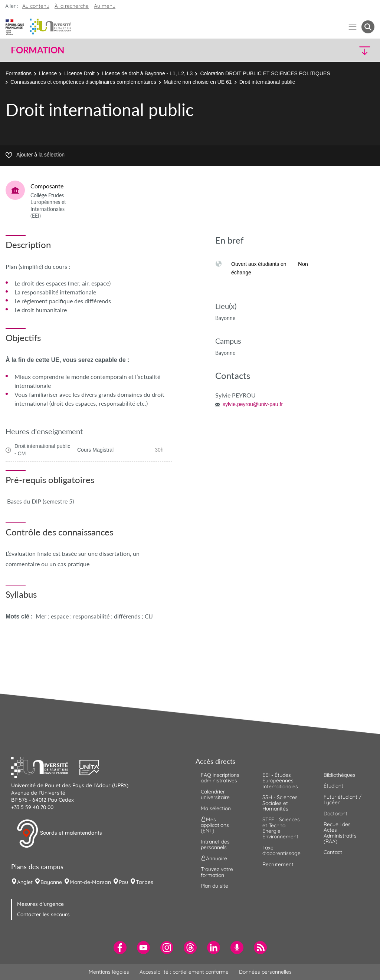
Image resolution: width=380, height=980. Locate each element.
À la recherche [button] (72, 6)
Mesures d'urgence (40, 904)
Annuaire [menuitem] (214, 858)
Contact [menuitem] (333, 852)
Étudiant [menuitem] (333, 786)
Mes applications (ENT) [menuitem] (215, 825)
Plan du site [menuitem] (214, 886)
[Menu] (353, 27)
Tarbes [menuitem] (145, 882)
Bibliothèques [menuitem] (340, 775)
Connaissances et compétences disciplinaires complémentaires (83, 82)
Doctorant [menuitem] (335, 814)
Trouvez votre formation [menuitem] (217, 872)
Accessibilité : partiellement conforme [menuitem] (184, 972)
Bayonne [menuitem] (51, 882)
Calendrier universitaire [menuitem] (215, 794)
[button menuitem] (368, 27)
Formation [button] (37, 50)
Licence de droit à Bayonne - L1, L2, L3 (147, 73)
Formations (19, 73)
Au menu (105, 6)
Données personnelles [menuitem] (265, 972)
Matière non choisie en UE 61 (198, 82)
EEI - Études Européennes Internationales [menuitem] (280, 781)
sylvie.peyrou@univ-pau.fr (253, 404)
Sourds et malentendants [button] (59, 834)
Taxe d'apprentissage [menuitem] (281, 850)
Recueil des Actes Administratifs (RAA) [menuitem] (340, 833)
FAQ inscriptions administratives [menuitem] (220, 778)
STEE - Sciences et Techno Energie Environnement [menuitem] (281, 828)
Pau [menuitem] (123, 882)
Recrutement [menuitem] (278, 864)
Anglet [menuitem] (25, 882)
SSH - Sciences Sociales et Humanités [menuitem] (280, 803)
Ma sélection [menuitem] (216, 808)
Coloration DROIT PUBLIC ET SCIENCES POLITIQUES (265, 73)
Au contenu (36, 6)
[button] (330, 50)
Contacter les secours (43, 914)
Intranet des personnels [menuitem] (215, 844)
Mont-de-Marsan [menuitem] (90, 882)
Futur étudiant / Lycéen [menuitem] (343, 800)
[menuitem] (120, 948)
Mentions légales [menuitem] (109, 972)
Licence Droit (79, 73)
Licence (48, 73)
